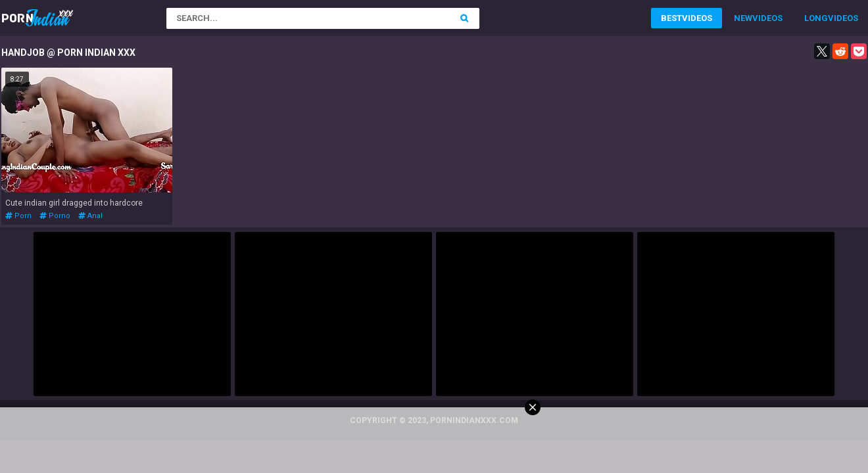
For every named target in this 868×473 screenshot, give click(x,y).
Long (816, 18)
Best (671, 18)
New (743, 18)
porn (18, 216)
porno (55, 216)
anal (90, 216)
